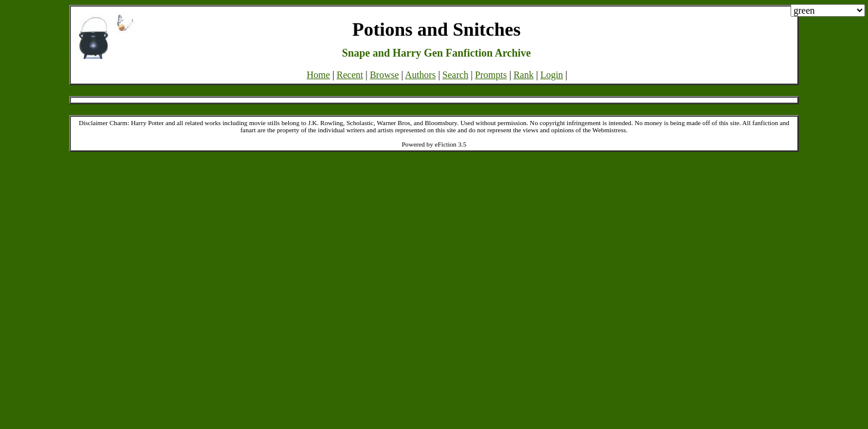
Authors (421, 75)
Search (456, 75)
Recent (350, 75)
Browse (385, 75)
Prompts (491, 75)
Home (318, 75)
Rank (524, 75)
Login (552, 75)
